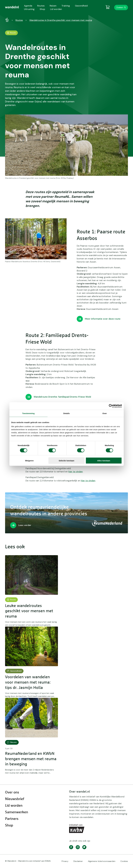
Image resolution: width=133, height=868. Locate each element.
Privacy (65, 861)
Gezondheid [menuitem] (81, 6)
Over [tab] (105, 413)
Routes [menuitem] (41, 6)
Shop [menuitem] (42, 9)
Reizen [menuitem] (53, 6)
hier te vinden (76, 472)
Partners (12, 819)
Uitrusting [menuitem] (29, 9)
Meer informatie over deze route (103, 319)
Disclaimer (78, 861)
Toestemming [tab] (28, 413)
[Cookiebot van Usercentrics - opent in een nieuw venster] (111, 406)
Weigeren (29, 460)
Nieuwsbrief (15, 799)
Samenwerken (17, 812)
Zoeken (120, 7)
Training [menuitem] (66, 6)
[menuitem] (12, 7)
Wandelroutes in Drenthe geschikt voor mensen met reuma (61, 20)
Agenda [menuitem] (28, 6)
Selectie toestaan (66, 460)
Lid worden (14, 806)
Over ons (12, 792)
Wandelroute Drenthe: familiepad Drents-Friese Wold (62, 397)
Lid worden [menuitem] (56, 9)
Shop (9, 825)
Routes (19, 20)
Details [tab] (67, 413)
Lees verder (25, 525)
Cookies (124, 861)
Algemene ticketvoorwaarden (102, 861)
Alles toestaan (104, 460)
